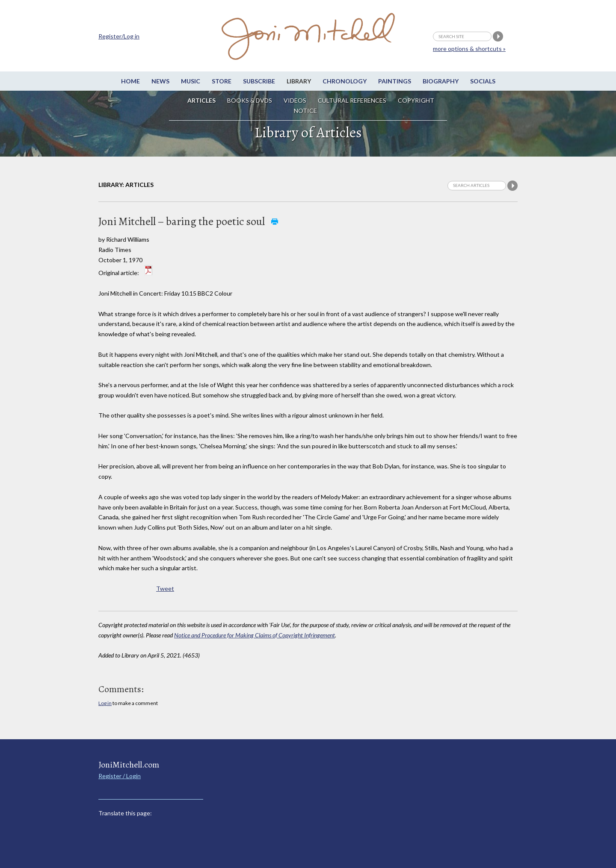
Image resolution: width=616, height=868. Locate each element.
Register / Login (120, 776)
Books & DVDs (250, 100)
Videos (295, 100)
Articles (201, 100)
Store (222, 81)
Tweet (165, 588)
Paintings (395, 81)
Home (130, 81)
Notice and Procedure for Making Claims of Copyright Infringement (255, 635)
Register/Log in (119, 36)
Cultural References (352, 100)
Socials (483, 81)
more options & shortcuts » (469, 49)
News (160, 81)
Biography (441, 81)
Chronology (345, 81)
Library (299, 81)
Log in (105, 703)
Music (191, 81)
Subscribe (259, 81)
